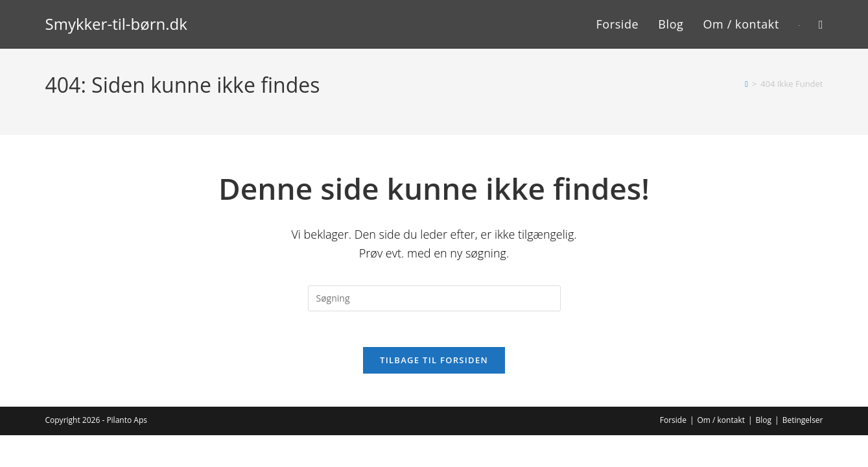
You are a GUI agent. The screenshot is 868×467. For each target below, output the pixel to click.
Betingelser (803, 424)
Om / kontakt (721, 424)
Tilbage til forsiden (434, 364)
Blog (764, 424)
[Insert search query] (434, 298)
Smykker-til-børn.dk (116, 24)
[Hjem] (746, 84)
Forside (673, 424)
